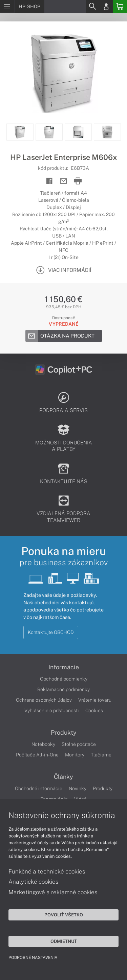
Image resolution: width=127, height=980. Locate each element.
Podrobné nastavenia (33, 958)
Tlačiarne (101, 755)
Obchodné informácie (39, 788)
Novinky (78, 788)
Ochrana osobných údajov (44, 700)
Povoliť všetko (64, 915)
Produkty (64, 733)
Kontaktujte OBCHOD (51, 632)
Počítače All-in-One (37, 755)
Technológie (54, 799)
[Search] (92, 6)
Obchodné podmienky (64, 679)
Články (63, 777)
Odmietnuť (64, 941)
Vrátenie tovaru (95, 700)
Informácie (64, 667)
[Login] (106, 6)
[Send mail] (63, 181)
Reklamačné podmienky (63, 689)
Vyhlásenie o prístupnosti (52, 710)
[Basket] (120, 6)
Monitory (75, 755)
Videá (80, 799)
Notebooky (43, 744)
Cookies (94, 710)
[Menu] (7, 6)
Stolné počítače (79, 744)
